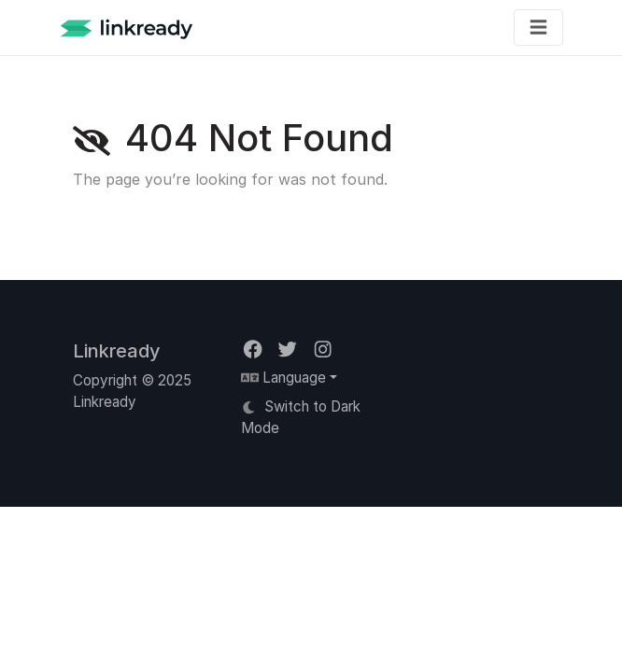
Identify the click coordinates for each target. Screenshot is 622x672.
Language (283, 378)
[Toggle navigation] (538, 28)
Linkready (117, 351)
